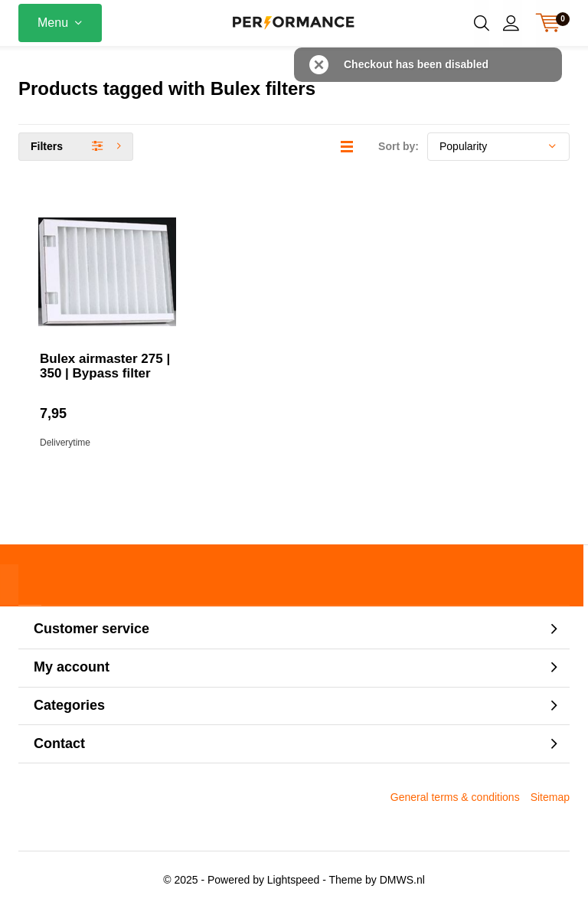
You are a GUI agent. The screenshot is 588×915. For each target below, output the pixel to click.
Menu (53, 23)
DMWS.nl (402, 886)
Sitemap (550, 803)
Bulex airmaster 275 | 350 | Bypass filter (105, 372)
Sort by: (399, 152)
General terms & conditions (455, 803)
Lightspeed (294, 886)
